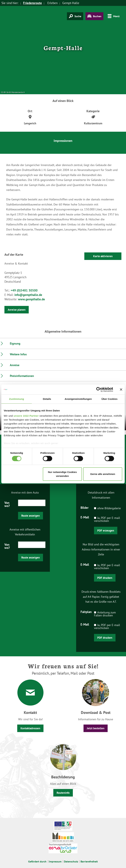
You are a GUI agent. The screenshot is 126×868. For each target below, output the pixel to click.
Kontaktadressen (30, 728)
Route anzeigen (31, 516)
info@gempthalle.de (28, 295)
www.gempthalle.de (31, 299)
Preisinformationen (22, 376)
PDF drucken (105, 578)
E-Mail (85, 517)
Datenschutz (71, 861)
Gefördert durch (37, 861)
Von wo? (7, 504)
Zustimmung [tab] (16, 399)
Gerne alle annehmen (103, 474)
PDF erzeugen (106, 531)
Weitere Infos (18, 354)
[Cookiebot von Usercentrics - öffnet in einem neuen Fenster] (99, 390)
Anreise (15, 365)
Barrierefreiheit (89, 861)
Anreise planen (17, 310)
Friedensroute (32, 3)
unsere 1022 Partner (26, 416)
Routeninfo (63, 793)
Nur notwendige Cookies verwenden (62, 474)
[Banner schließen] (121, 390)
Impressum (55, 861)
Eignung (15, 343)
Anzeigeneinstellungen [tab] (78, 399)
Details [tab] (47, 399)
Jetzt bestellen (96, 728)
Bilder (85, 507)
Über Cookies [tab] (109, 399)
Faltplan (86, 612)
